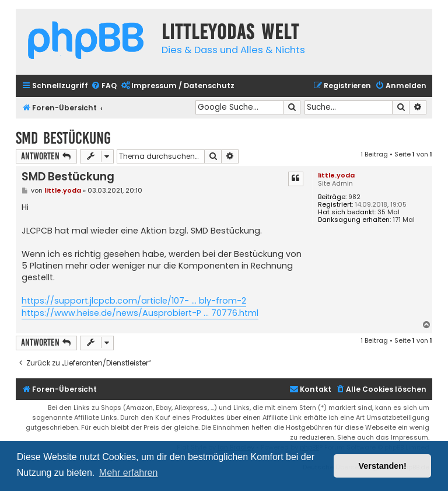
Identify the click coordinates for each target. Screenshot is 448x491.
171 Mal (404, 220)
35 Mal (388, 212)
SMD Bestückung (63, 138)
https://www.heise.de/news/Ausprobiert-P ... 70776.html (140, 313)
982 (354, 197)
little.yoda (336, 175)
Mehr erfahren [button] (129, 473)
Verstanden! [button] (383, 466)
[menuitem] (104, 86)
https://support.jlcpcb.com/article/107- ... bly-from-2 (134, 301)
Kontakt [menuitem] (310, 389)
